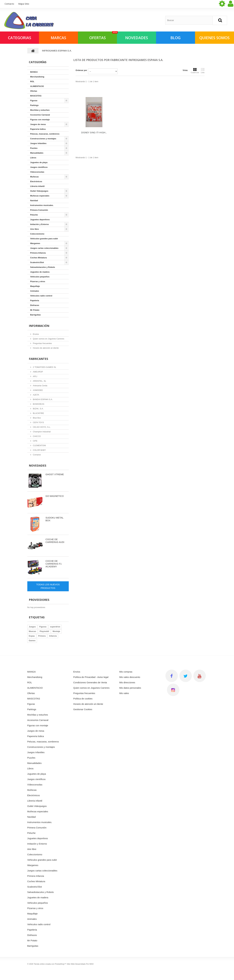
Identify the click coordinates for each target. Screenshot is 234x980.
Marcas (58, 38)
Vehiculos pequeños (40, 277)
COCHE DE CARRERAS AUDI (55, 541)
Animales (35, 291)
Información (39, 326)
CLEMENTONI (39, 445)
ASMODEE (38, 390)
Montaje (56, 631)
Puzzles (34, 148)
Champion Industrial (42, 432)
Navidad (34, 200)
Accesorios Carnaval (40, 115)
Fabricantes (38, 359)
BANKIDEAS (38, 404)
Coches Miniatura (39, 258)
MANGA (34, 72)
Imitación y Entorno (40, 224)
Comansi (37, 455)
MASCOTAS (36, 96)
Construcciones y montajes (43, 139)
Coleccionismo (37, 234)
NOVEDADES (137, 38)
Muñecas (35, 177)
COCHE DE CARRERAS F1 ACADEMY (54, 564)
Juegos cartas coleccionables (44, 248)
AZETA (36, 395)
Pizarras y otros (38, 281)
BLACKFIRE (38, 413)
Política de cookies (83, 699)
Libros (33, 158)
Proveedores (39, 600)
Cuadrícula (195, 71)
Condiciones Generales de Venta (90, 682)
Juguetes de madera (40, 272)
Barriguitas (36, 315)
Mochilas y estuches (40, 110)
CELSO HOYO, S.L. (42, 427)
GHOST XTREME (55, 474)
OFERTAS (103, 36)
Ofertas (34, 91)
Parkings (34, 105)
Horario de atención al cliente (46, 348)
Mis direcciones (127, 682)
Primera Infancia (38, 253)
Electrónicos (36, 181)
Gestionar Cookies (83, 709)
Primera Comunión (39, 210)
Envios (36, 334)
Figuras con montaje (40, 120)
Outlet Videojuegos (39, 191)
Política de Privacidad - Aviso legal (91, 677)
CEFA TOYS (38, 422)
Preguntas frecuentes (42, 343)
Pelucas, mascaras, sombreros (45, 134)
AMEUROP (38, 372)
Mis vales (124, 693)
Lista (203, 71)
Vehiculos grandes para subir (44, 239)
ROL (32, 81)
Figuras (34, 101)
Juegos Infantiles (38, 143)
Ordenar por (81, 70)
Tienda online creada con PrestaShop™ (50, 964)
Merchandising (37, 77)
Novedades (38, 466)
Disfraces (35, 305)
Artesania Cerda (40, 386)
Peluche (34, 215)
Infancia (53, 636)
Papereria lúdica (38, 129)
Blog (176, 38)
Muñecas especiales (40, 196)
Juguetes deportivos (40, 220)
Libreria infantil (37, 186)
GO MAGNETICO (55, 496)
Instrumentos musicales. (42, 205)
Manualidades (37, 153)
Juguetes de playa (39, 162)
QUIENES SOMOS (214, 38)
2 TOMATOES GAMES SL (44, 367)
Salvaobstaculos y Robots (43, 267)
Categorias (20, 38)
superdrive (55, 627)
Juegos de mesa (38, 124)
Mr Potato (35, 310)
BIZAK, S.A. (38, 409)
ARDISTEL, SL (39, 381)
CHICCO (37, 436)
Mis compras (126, 672)
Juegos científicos (39, 167)
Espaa (32, 636)
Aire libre (35, 229)
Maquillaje (35, 286)
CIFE (35, 441)
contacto (9, 4)
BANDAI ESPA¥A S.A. (43, 399)
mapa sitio (24, 4)
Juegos (32, 627)
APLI (35, 376)
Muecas (33, 631)
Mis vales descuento (130, 677)
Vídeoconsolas (37, 172)
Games (32, 641)
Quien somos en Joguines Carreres (48, 339)
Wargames (35, 243)
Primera (42, 636)
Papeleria (35, 300)
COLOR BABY (39, 450)
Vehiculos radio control (41, 296)
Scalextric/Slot (37, 262)
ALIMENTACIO (37, 86)
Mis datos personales (130, 688)
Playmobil (44, 631)
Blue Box (37, 418)
